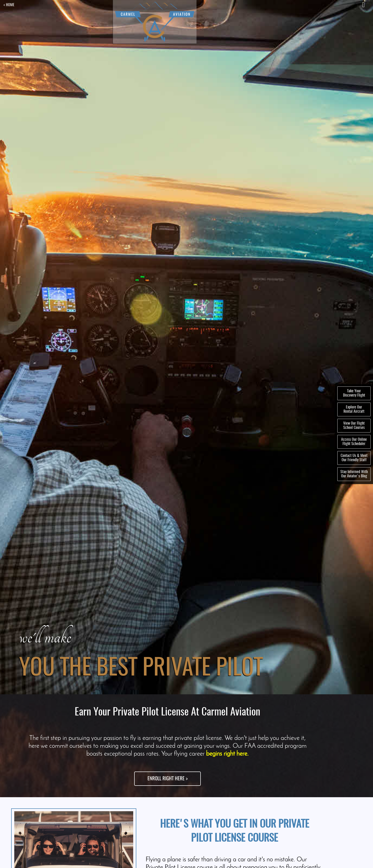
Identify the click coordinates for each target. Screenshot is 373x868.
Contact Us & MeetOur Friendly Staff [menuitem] (354, 458)
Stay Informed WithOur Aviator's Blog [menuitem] (354, 474)
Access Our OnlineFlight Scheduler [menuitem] (354, 442)
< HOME (9, 5)
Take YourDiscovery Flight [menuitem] (354, 393)
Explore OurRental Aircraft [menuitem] (354, 409)
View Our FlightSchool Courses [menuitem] (354, 426)
